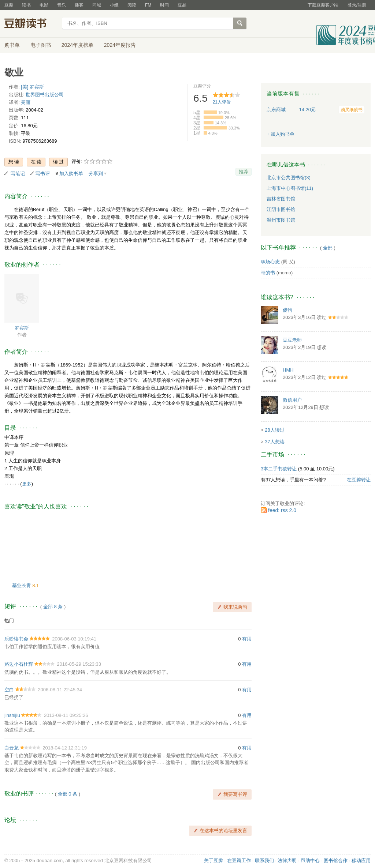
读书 (26, 5)
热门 (9, 621)
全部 (328, 248)
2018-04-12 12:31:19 (65, 748)
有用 (247, 639)
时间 (164, 5)
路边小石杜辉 (19, 664)
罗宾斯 (22, 328)
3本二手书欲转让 (279, 469)
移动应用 (361, 861)
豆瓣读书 (31, 24)
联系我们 (264, 861)
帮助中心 (310, 861)
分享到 (96, 174)
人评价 (222, 102)
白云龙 (12, 748)
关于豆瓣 (214, 861)
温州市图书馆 (281, 220)
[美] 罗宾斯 (32, 87)
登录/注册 (357, 5)
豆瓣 (9, 5)
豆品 (182, 5)
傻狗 (287, 310)
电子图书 (41, 45)
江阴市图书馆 (281, 209)
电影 (44, 5)
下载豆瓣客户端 (323, 5)
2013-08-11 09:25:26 (66, 715)
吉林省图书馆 (281, 199)
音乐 (62, 5)
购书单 (12, 45)
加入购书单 (71, 174)
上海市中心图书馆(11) (290, 188)
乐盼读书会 (16, 639)
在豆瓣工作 (239, 861)
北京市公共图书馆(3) (289, 178)
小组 (114, 5)
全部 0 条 (68, 794)
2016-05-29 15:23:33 (79, 664)
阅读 (132, 5)
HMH (288, 370)
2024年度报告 (120, 45)
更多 (27, 484)
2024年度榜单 (77, 45)
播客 (79, 5)
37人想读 (274, 442)
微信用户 (292, 400)
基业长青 (22, 585)
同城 (97, 5)
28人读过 (274, 430)
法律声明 (287, 861)
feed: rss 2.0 (282, 510)
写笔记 (18, 174)
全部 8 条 (53, 607)
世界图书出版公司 (45, 95)
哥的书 (268, 273)
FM (148, 5)
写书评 (43, 174)
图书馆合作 (336, 861)
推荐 (244, 172)
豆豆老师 (292, 340)
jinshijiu (12, 715)
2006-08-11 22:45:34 (60, 690)
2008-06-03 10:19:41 (74, 639)
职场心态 (270, 262)
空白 (9, 690)
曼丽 (26, 102)
